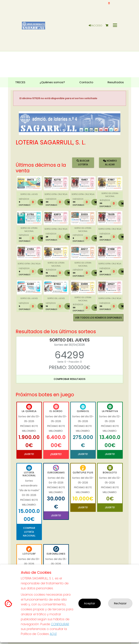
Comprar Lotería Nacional (29, 532)
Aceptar (90, 603)
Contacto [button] (86, 82)
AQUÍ (53, 634)
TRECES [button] (20, 82)
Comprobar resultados (69, 379)
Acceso (95, 25)
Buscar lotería (83, 162)
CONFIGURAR (60, 624)
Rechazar (120, 603)
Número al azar (110, 162)
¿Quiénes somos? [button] (52, 82)
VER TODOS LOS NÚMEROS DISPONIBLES (98, 318)
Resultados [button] (116, 82)
